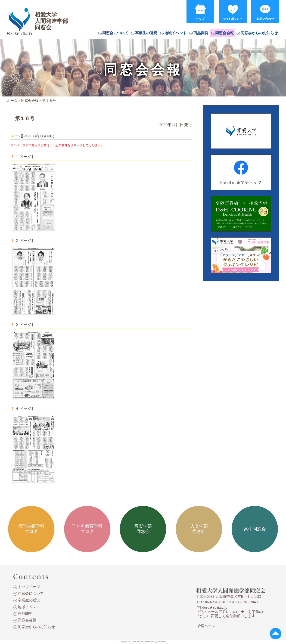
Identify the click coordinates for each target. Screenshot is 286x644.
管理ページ (206, 626)
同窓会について (115, 33)
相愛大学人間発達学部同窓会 (19, 15)
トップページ (29, 587)
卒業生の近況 (146, 33)
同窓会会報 (224, 33)
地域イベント (175, 33)
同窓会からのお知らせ (259, 33)
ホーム (12, 101)
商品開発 (201, 33)
